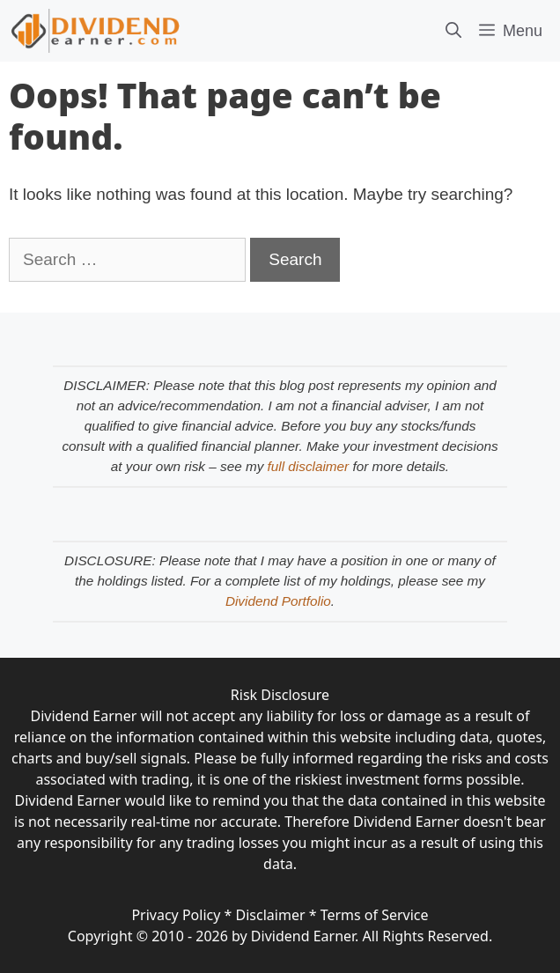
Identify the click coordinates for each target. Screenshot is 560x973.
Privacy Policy (176, 915)
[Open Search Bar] (453, 31)
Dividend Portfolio (278, 601)
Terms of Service (375, 915)
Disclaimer (271, 915)
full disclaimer (309, 466)
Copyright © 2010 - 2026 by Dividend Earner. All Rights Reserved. (280, 936)
